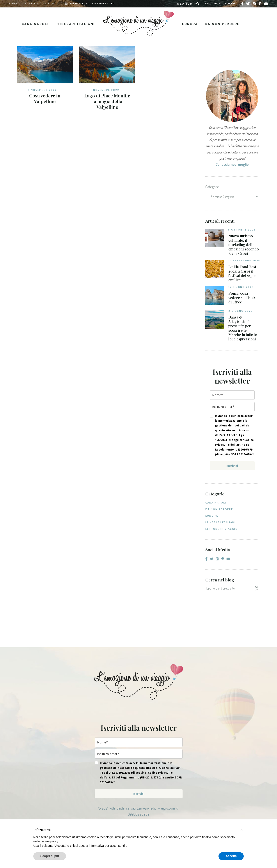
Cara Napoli (216, 503)
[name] (232, 395)
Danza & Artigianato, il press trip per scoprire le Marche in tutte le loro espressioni (243, 328)
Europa (212, 516)
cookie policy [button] (49, 841)
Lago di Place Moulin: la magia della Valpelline (107, 101)
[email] (232, 407)
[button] (241, 830)
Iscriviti (232, 466)
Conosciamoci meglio (232, 164)
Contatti (51, 4)
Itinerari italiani (220, 522)
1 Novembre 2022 (105, 90)
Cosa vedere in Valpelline (45, 98)
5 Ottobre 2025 (242, 230)
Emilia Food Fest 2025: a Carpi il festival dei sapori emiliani (243, 273)
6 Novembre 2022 (42, 90)
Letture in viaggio (222, 529)
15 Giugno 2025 (241, 287)
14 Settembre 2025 (244, 261)
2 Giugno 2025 (241, 311)
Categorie (212, 187)
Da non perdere (219, 509)
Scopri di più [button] (50, 856)
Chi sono (30, 4)
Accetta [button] (231, 856)
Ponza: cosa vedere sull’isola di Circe (242, 298)
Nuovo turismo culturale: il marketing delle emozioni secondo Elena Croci (244, 245)
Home (13, 4)
